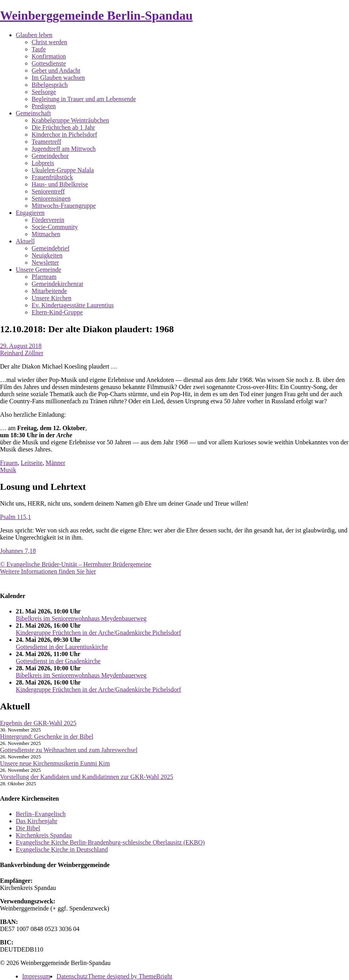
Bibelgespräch (50, 85)
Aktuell (25, 241)
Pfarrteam (44, 277)
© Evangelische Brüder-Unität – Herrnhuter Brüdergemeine (76, 564)
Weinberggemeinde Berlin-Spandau (96, 15)
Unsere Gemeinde (38, 270)
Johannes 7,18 (18, 551)
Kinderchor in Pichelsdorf (64, 134)
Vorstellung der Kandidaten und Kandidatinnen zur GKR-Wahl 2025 (87, 777)
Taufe (39, 49)
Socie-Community (55, 227)
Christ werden (49, 42)
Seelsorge (44, 92)
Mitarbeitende (49, 291)
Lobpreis (43, 163)
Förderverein (48, 220)
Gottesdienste (49, 63)
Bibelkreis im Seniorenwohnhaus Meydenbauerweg (81, 618)
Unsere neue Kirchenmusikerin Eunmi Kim (55, 763)
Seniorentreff (48, 191)
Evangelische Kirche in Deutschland (62, 849)
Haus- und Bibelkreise (60, 184)
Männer (56, 463)
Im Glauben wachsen (58, 78)
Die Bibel (28, 828)
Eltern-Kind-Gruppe (57, 312)
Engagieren (30, 213)
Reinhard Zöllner (22, 353)
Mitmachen (46, 234)
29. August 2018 (21, 346)
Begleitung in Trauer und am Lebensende (84, 99)
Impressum (36, 976)
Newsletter (45, 262)
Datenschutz (72, 976)
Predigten (44, 106)
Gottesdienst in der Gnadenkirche (58, 661)
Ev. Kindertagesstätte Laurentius (73, 305)
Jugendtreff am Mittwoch (64, 149)
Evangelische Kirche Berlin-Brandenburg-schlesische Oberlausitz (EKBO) (110, 842)
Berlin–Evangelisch (41, 814)
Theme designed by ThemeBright (130, 976)
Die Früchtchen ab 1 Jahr (63, 127)
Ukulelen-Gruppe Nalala (63, 170)
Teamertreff (46, 142)
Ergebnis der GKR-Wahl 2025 (38, 723)
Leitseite (31, 463)
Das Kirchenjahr (37, 821)
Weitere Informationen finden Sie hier (48, 571)
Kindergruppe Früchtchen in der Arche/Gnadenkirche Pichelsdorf (99, 633)
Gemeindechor (50, 156)
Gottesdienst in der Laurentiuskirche (62, 647)
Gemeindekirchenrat (57, 284)
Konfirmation (49, 56)
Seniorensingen (51, 198)
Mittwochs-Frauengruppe (64, 206)
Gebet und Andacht (56, 71)
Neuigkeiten (47, 255)
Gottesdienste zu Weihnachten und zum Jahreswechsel (69, 750)
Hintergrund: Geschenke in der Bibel (47, 736)
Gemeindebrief (51, 248)
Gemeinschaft (33, 113)
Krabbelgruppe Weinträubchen (70, 120)
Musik (8, 470)
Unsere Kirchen (52, 298)
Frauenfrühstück (52, 177)
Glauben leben (34, 35)
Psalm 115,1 (16, 517)
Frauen (9, 463)
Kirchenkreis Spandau (44, 835)
